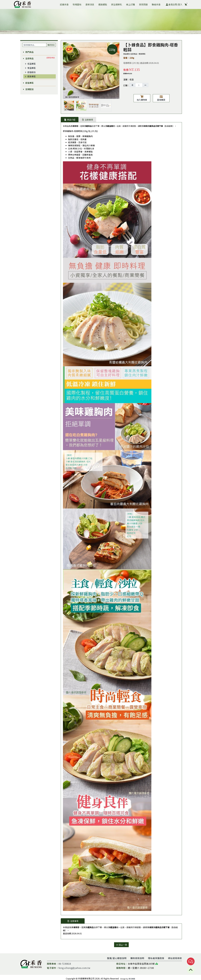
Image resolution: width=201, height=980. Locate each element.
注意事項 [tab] (73, 921)
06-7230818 (65, 964)
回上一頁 (121, 945)
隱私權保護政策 (156, 958)
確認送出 (51, 45)
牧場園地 (77, 4)
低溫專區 (30, 64)
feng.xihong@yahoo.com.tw (74, 968)
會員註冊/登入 (174, 4)
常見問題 (143, 4)
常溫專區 (30, 68)
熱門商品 (28, 52)
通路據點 (103, 4)
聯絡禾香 (156, 4)
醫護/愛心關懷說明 (117, 958)
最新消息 (90, 4)
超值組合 (30, 72)
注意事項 (87, 120)
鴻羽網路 (132, 979)
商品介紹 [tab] (70, 120)
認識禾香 (64, 4)
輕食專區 (30, 76)
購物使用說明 (137, 958)
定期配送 (28, 89)
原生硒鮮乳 (117, 4)
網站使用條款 (175, 958)
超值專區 (28, 83)
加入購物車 (142, 98)
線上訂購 (130, 4)
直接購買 (161, 98)
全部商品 (28, 58)
